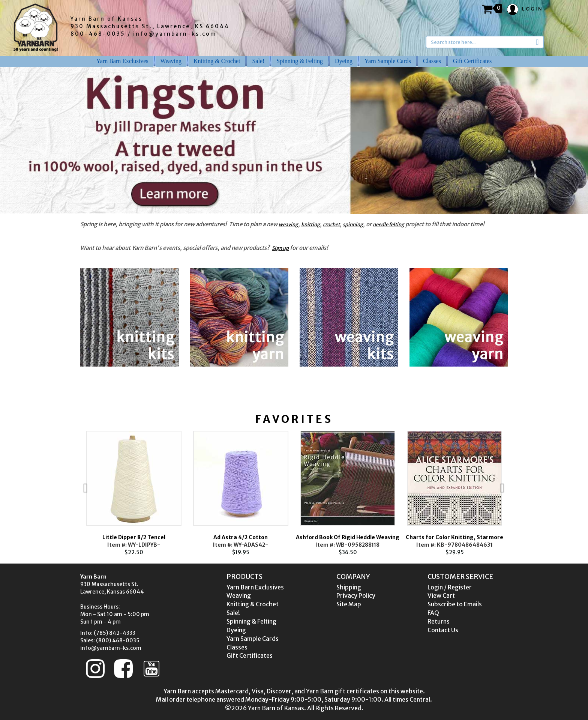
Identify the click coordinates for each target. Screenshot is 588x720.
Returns (439, 621)
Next (519, 493)
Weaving (171, 61)
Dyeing (344, 61)
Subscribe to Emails (455, 604)
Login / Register (450, 587)
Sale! (258, 61)
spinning (353, 225)
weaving (288, 225)
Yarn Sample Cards (388, 61)
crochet (331, 225)
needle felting (388, 225)
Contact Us (443, 630)
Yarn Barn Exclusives (122, 61)
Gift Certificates (472, 61)
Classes (432, 61)
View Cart (441, 595)
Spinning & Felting (300, 61)
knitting (310, 225)
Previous (69, 493)
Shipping (349, 587)
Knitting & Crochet (217, 61)
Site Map (349, 604)
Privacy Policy (356, 595)
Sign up (280, 248)
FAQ (433, 613)
